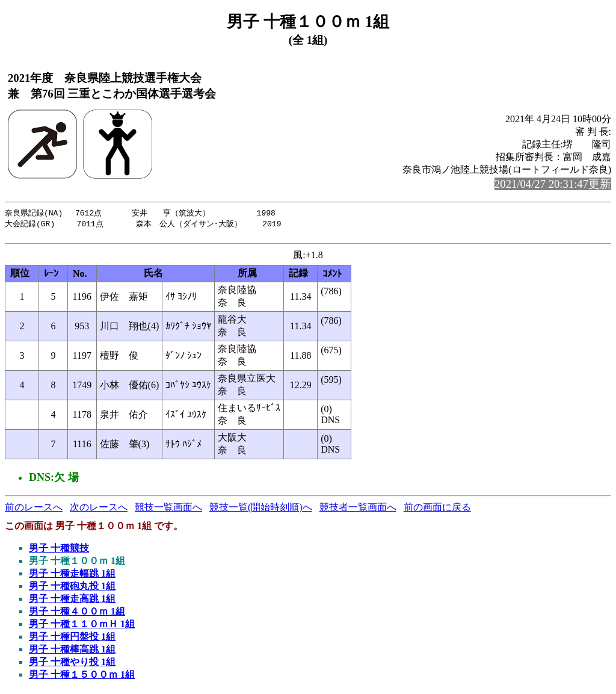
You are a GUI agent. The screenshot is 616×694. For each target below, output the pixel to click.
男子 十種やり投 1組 (72, 665)
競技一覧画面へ (168, 510)
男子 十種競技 (59, 551)
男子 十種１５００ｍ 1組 (82, 677)
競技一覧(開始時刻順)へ (261, 510)
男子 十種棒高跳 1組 (72, 652)
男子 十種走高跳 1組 (72, 602)
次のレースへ (99, 510)
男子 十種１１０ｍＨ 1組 (82, 627)
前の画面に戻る (437, 510)
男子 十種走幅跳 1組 (72, 576)
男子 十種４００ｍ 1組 (77, 614)
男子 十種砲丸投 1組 (72, 589)
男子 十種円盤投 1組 (72, 640)
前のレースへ (34, 510)
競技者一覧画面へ (358, 510)
